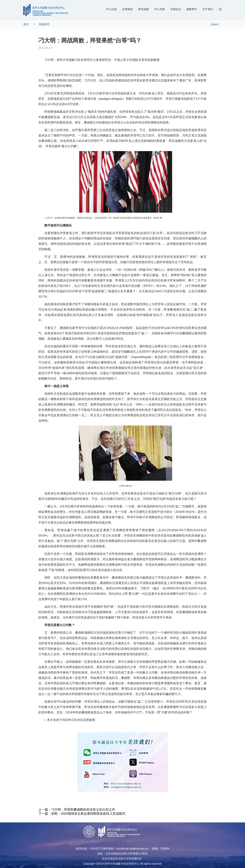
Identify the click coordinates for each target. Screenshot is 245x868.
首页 (26, 24)
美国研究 (44, 24)
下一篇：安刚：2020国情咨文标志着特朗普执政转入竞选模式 (82, 814)
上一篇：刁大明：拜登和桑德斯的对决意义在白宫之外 (77, 810)
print (214, 24)
